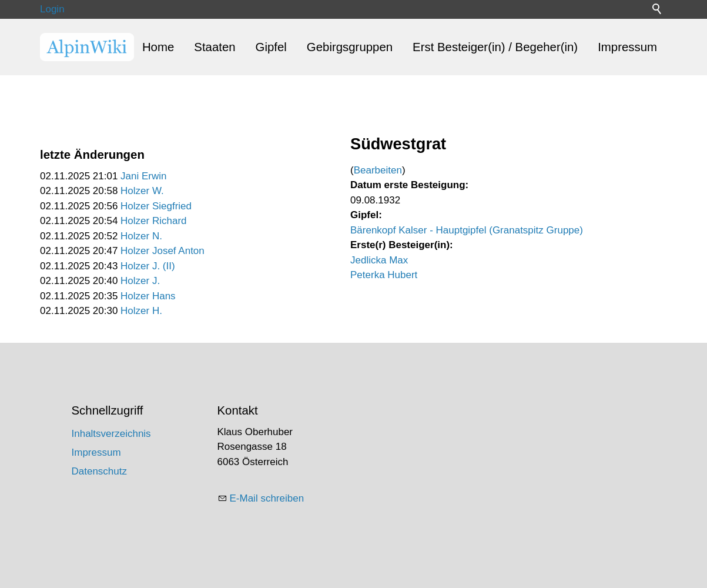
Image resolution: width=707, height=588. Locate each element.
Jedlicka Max (379, 260)
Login (52, 9)
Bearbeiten (378, 170)
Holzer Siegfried (156, 206)
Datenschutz (100, 471)
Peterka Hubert (384, 275)
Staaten (215, 47)
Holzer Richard (153, 221)
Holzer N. (141, 236)
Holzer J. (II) (148, 266)
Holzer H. (141, 311)
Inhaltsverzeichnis (111, 434)
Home (158, 47)
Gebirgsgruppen (350, 47)
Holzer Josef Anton (162, 251)
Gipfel (271, 47)
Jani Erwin (143, 176)
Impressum (627, 47)
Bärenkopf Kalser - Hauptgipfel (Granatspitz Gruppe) (467, 230)
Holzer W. (142, 191)
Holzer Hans (148, 296)
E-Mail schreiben (267, 498)
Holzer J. (140, 281)
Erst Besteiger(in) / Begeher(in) (495, 47)
